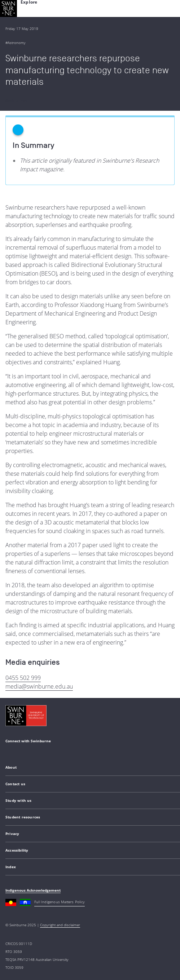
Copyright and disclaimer (60, 925)
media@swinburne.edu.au (39, 686)
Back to (16, 101)
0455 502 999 (23, 678)
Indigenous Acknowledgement (33, 890)
